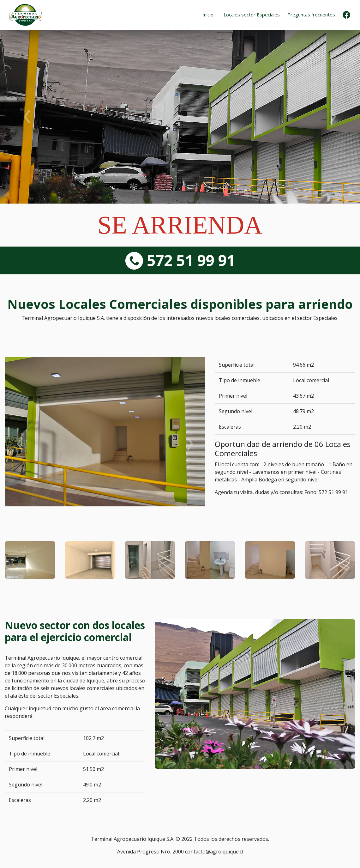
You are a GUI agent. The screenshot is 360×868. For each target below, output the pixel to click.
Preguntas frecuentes (311, 15)
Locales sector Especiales (252, 15)
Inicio (208, 15)
